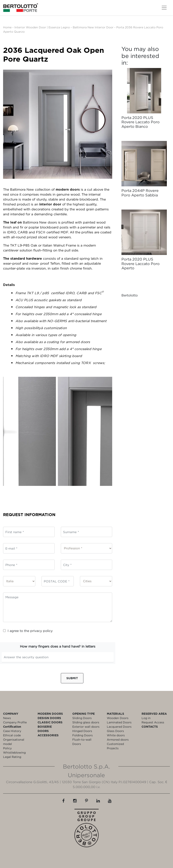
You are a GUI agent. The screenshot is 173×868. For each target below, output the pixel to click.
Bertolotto (130, 295)
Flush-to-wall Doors (82, 742)
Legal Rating (12, 757)
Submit (72, 678)
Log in (146, 718)
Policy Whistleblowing (14, 750)
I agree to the (28, 631)
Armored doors (118, 739)
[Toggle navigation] (164, 8)
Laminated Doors (119, 722)
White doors (116, 735)
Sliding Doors (82, 718)
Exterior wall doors (86, 727)
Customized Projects (115, 746)
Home (7, 27)
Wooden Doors (118, 718)
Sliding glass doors (86, 722)
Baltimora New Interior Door (93, 27)
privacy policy (41, 631)
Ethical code (12, 735)
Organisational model (14, 742)
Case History (12, 731)
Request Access (153, 722)
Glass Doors (115, 731)
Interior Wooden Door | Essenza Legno (42, 27)
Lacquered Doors (119, 727)
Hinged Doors (82, 731)
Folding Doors (82, 735)
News (7, 718)
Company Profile (15, 722)
